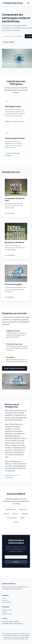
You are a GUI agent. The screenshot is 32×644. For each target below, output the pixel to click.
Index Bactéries (6, 602)
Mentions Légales (7, 614)
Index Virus (5, 600)
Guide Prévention (7, 610)
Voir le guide (9, 297)
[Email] (16, 557)
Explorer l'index (9, 42)
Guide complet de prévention (15, 368)
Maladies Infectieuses (12, 3)
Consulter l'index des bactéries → (12, 154)
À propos (5, 612)
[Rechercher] (13, 36)
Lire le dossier (10, 213)
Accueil (4, 598)
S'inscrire (16, 562)
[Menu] (28, 3)
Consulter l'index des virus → (15, 121)
